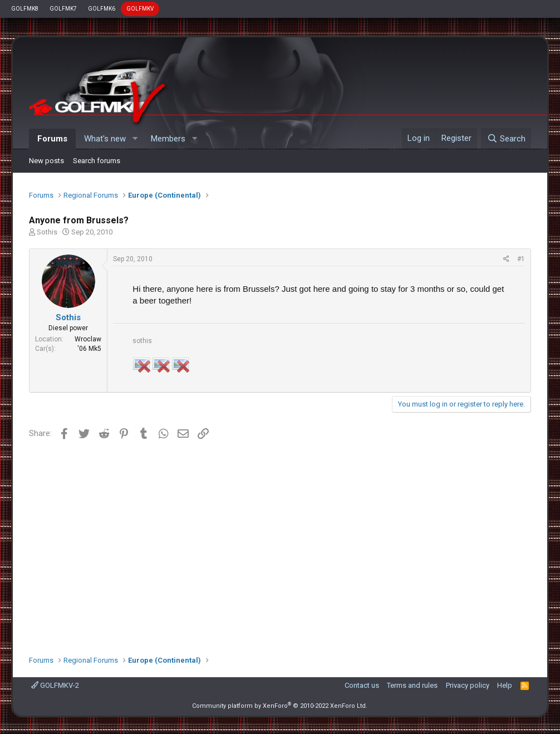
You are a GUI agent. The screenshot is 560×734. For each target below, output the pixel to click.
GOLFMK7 (63, 9)
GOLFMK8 (25, 9)
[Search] (506, 139)
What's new (105, 139)
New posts (46, 161)
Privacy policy (468, 685)
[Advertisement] (280, 544)
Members (168, 139)
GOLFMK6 (102, 9)
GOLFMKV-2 (55, 685)
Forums (52, 139)
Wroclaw (88, 339)
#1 (521, 259)
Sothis (47, 232)
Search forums (97, 161)
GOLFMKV (140, 9)
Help (505, 685)
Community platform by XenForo (280, 706)
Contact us (362, 685)
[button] (135, 139)
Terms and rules (412, 685)
